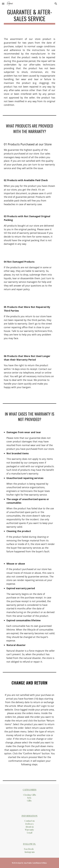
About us (30, 827)
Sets (29, 798)
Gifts (29, 801)
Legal (30, 833)
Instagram (30, 852)
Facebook (29, 849)
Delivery (29, 824)
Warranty (29, 830)
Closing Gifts (30, 795)
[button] (3, 4)
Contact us (29, 821)
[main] (29, 17)
